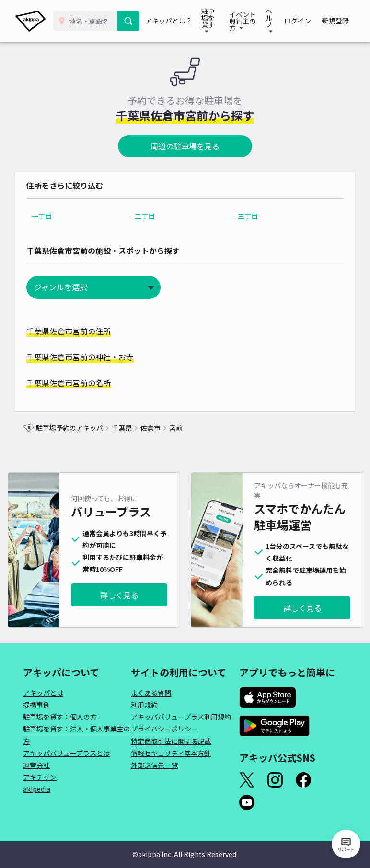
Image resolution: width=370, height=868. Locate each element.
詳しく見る (119, 595)
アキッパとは (43, 693)
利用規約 (144, 705)
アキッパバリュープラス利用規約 (181, 717)
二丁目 (148, 216)
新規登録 (337, 21)
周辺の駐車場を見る (185, 146)
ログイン (303, 21)
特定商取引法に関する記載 (171, 741)
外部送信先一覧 (154, 765)
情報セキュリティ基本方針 (171, 753)
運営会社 (36, 765)
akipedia (37, 789)
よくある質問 (151, 693)
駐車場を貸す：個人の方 (60, 717)
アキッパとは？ (169, 21)
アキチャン (40, 777)
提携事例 (36, 705)
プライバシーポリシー (164, 729)
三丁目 (245, 216)
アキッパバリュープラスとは (66, 753)
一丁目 (50, 216)
